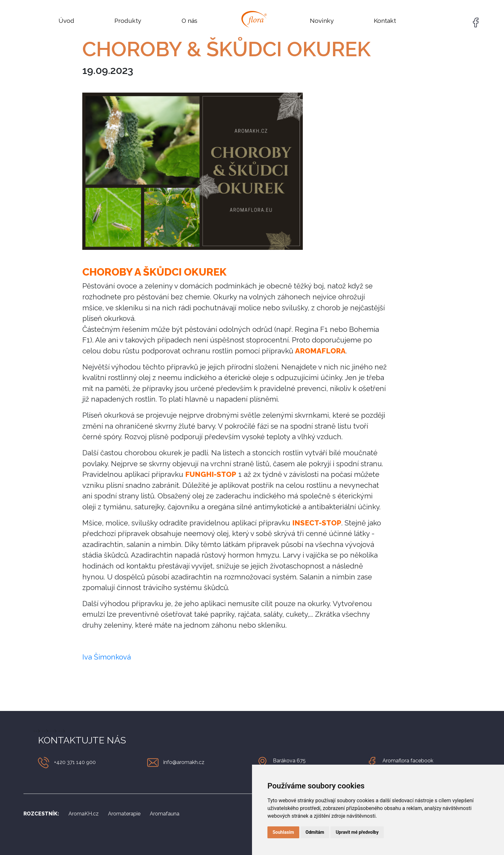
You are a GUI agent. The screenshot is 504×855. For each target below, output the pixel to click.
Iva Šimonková (107, 657)
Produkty (128, 21)
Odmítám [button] (315, 832)
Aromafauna (165, 814)
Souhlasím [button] (283, 832)
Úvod (66, 21)
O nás (189, 21)
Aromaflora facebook (408, 761)
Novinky (322, 21)
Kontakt (385, 21)
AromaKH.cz (84, 814)
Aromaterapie (124, 814)
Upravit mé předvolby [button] (357, 832)
